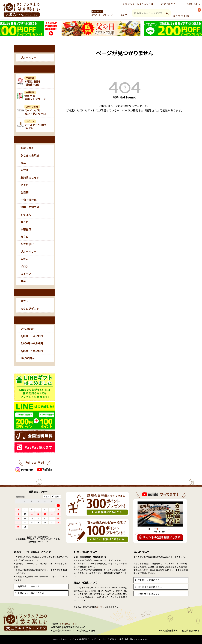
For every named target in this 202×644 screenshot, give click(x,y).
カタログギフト (30, 309)
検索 (168, 13)
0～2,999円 (28, 329)
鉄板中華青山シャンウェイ (35, 96)
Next (200, 31)
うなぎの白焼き (30, 155)
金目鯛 (25, 192)
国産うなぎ (27, 148)
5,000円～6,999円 (32, 343)
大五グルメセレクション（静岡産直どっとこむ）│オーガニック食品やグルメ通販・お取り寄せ (96, 639)
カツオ (25, 170)
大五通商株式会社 (68, 624)
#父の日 (96, 15)
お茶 (23, 281)
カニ (23, 163)
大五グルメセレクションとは (138, 4)
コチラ (99, 607)
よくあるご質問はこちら (150, 587)
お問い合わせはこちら (149, 594)
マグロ (25, 185)
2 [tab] (102, 41)
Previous (2, 31)
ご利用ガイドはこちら (149, 580)
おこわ (25, 222)
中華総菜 (26, 229)
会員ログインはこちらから (31, 593)
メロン (25, 266)
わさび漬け (27, 244)
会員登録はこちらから (29, 586)
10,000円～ (28, 358)
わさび (25, 237)
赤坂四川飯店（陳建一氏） (33, 81)
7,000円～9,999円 (32, 351)
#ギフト (125, 15)
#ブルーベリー (110, 15)
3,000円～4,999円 (32, 336)
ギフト (25, 301)
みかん (25, 259)
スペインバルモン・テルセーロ (35, 110)
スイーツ (26, 274)
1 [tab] (100, 41)
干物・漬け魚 (29, 200)
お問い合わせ (193, 4)
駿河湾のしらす (30, 178)
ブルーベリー (29, 58)
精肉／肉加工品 (30, 207)
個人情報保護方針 (169, 630)
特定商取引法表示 (191, 630)
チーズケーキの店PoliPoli (35, 125)
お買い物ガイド (169, 4)
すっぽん (26, 215)
